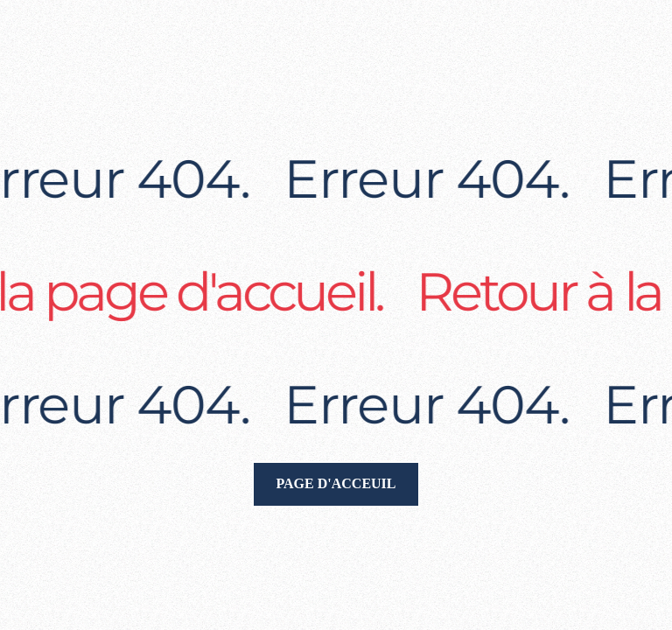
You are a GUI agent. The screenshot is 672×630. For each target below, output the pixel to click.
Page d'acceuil (336, 483)
